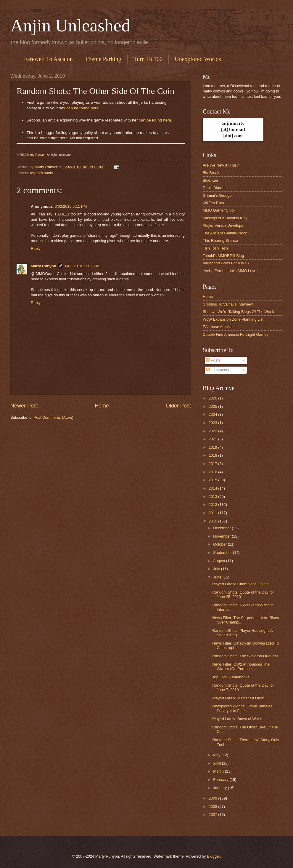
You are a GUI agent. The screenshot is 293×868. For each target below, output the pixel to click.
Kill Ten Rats (213, 203)
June (218, 577)
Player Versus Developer (224, 225)
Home (102, 406)
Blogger (213, 856)
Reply (36, 248)
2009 (213, 798)
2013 (213, 497)
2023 (213, 423)
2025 (213, 406)
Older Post (178, 406)
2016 (213, 472)
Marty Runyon (36, 155)
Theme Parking (103, 59)
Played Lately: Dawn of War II (237, 719)
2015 (213, 480)
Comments (218, 370)
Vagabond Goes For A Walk (226, 263)
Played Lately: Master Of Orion (238, 698)
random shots (41, 173)
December (222, 528)
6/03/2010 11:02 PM (82, 266)
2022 (213, 431)
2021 (213, 439)
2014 (213, 488)
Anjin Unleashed (70, 25)
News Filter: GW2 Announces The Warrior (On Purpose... (241, 666)
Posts (213, 360)
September (223, 553)
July (217, 569)
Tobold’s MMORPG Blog (223, 256)
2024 (213, 414)
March (219, 771)
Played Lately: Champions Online (240, 584)
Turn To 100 (148, 59)
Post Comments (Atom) (54, 417)
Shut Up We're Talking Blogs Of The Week (238, 312)
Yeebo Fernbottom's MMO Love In (232, 271)
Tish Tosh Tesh (215, 248)
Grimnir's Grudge (217, 195)
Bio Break (211, 173)
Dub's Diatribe (215, 188)
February (221, 780)
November (222, 536)
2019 (213, 447)
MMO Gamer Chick (219, 210)
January (220, 788)
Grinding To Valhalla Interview (228, 304)
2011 (213, 513)
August (220, 561)
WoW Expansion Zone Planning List (233, 319)
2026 (213, 398)
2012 (213, 505)
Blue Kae (210, 180)
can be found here (82, 108)
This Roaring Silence (220, 240)
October (220, 544)
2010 (213, 521)
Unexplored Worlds (198, 59)
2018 (213, 455)
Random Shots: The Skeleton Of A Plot (245, 656)
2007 (213, 815)
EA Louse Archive (218, 327)
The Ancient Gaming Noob (225, 233)
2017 (213, 464)
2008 (213, 807)
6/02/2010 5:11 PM (71, 206)
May (217, 755)
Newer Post (24, 406)
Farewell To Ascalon (48, 59)
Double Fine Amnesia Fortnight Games (236, 334)
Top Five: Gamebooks (231, 677)
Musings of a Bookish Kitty (225, 218)
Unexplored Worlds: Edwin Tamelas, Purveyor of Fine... (243, 708)
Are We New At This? (221, 165)
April (217, 763)
